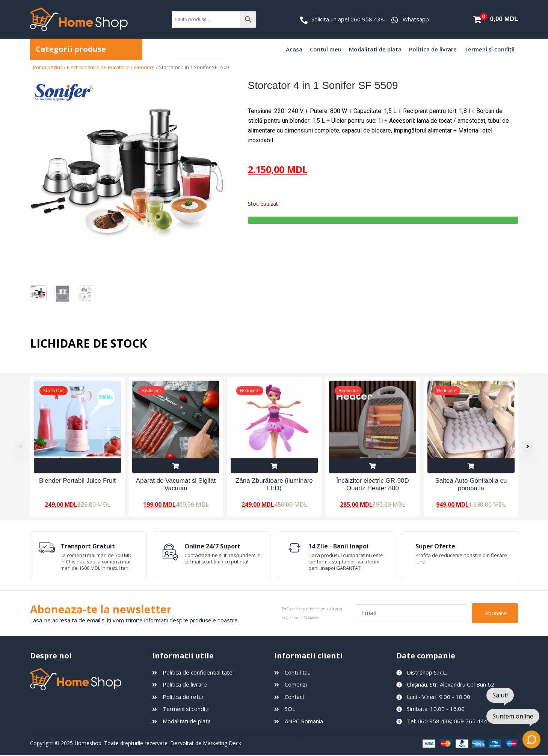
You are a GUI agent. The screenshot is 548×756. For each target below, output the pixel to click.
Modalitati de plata (375, 49)
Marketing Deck (222, 743)
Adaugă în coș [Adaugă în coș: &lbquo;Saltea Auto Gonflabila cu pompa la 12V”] (471, 466)
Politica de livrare (433, 49)
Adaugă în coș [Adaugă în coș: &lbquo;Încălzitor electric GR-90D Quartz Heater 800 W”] (373, 466)
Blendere (144, 67)
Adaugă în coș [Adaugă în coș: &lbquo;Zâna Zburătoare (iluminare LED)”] (274, 466)
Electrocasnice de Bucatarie (98, 67)
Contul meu (326, 49)
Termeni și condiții (489, 49)
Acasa (294, 49)
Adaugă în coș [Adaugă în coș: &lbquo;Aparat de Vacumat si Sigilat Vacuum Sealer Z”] (176, 466)
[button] (531, 447)
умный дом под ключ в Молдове (351, 744)
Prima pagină (48, 67)
